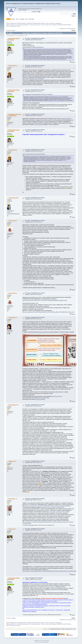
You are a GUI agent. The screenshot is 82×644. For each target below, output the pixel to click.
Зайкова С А (12, 461)
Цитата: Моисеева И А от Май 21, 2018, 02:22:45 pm (33, 47)
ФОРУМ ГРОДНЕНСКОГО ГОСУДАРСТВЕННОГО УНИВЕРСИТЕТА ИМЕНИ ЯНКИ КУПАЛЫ (33, 4)
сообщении (33, 612)
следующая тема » (72, 29)
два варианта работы (50, 587)
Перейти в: (45, 629)
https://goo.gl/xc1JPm (57, 396)
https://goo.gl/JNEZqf (40, 399)
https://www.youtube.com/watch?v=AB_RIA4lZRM (58, 512)
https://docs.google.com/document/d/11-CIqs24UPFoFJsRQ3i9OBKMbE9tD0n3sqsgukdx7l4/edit (45, 300)
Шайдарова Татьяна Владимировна (14, 115)
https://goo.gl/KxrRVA (59, 97)
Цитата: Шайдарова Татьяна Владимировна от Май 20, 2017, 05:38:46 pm (38, 94)
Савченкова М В (13, 198)
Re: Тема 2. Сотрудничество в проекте (35, 38)
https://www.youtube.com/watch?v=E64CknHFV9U (53, 507)
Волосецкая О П (13, 405)
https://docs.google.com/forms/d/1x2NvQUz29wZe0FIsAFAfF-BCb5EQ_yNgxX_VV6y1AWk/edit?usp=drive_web (48, 312)
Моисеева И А (13, 66)
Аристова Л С (13, 221)
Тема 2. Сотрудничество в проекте (34, 578)
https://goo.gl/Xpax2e (56, 100)
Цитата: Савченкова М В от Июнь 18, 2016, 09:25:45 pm (34, 154)
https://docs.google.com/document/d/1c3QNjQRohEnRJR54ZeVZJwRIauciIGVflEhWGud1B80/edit (48, 506)
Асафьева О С (13, 318)
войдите (38, 9)
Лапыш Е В (12, 529)
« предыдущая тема (63, 29)
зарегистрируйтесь (23, 10)
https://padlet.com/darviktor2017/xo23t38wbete (32, 56)
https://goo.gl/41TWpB (44, 398)
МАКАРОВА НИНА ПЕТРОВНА (64, 25)
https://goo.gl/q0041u (44, 332)
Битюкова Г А (13, 499)
